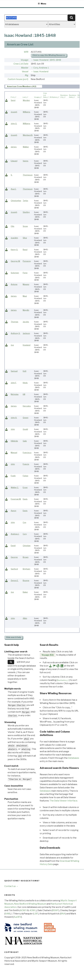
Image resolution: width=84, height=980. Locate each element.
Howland (27, 345)
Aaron (13, 511)
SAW (7, 914)
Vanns (26, 161)
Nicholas (15, 394)
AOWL (33, 910)
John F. (14, 383)
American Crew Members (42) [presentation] (22, 86)
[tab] (24, 86)
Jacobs (26, 322)
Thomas (14, 322)
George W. (15, 261)
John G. (14, 123)
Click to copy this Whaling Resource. (49, 55)
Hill (24, 394)
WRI (26, 52)
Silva (25, 238)
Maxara (26, 284)
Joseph (14, 112)
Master (25, 68)
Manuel (14, 452)
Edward (14, 161)
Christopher (16, 201)
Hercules (27, 406)
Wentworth (28, 135)
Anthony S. (16, 333)
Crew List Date (21, 64)
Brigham (26, 569)
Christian (27, 546)
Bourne (26, 580)
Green (26, 418)
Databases (74, 758)
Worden (26, 100)
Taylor (25, 201)
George (14, 557)
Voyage (25, 60)
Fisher (26, 476)
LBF (36, 914)
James (14, 147)
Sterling (26, 212)
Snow (25, 226)
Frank (13, 476)
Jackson (26, 333)
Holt (25, 371)
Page (25, 273)
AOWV (23, 910)
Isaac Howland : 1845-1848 (47, 60)
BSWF (55, 910)
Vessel (25, 72)
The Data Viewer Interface (63, 801)
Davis (25, 499)
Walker (26, 147)
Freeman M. (16, 499)
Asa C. (14, 189)
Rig (27, 75)
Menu (42, 4)
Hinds (25, 383)
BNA (63, 914)
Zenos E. (15, 580)
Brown (26, 557)
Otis (13, 226)
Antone (14, 284)
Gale (25, 441)
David (13, 546)
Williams (26, 112)
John (13, 429)
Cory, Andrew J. (41, 68)
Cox (24, 522)
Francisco (27, 452)
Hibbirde (14, 441)
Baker (25, 592)
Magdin (26, 310)
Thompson (28, 175)
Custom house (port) (18, 79)
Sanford (14, 569)
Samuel (14, 371)
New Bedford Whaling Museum (30, 904)
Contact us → (11, 886)
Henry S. (14, 250)
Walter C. (15, 487)
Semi (13, 100)
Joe (12, 345)
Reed (25, 250)
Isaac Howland (41, 72)
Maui (25, 296)
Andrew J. (15, 534)
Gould (25, 429)
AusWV (17, 917)
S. (12, 175)
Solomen (15, 273)
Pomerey (27, 261)
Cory (25, 534)
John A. (14, 418)
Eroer (25, 487)
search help (14, 637)
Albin (25, 618)
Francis (26, 464)
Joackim (14, 238)
